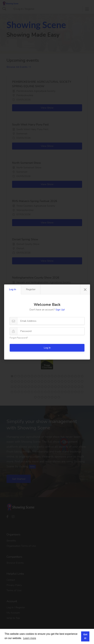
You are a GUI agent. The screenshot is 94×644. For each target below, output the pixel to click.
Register (31, 289)
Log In (13, 289)
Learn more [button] (30, 638)
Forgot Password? (19, 338)
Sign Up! (60, 310)
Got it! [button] (85, 636)
